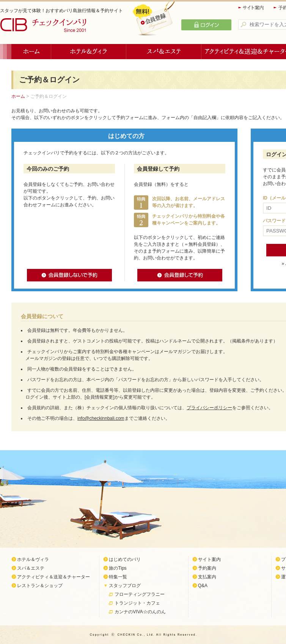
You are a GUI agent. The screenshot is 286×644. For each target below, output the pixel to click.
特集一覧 (118, 577)
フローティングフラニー (140, 594)
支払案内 (207, 577)
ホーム (31, 52)
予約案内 (207, 568)
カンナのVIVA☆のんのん (140, 612)
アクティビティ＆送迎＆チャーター (53, 577)
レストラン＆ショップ (40, 586)
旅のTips (118, 568)
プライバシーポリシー (209, 408)
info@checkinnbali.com (101, 418)
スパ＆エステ (164, 52)
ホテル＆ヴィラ (89, 52)
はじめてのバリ (125, 559)
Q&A (203, 586)
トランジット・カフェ (137, 603)
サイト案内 (251, 8)
